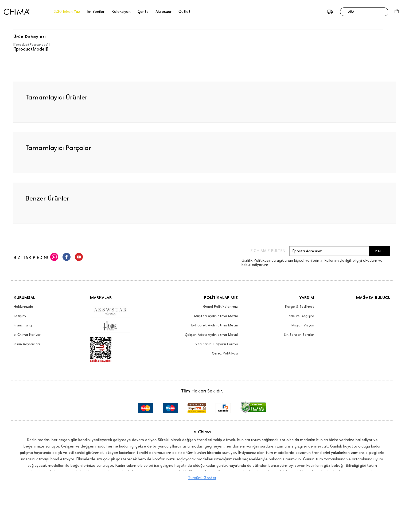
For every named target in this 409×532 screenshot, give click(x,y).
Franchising (23, 325)
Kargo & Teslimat (300, 307)
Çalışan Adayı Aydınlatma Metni (211, 335)
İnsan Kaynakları (27, 344)
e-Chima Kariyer (27, 335)
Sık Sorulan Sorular (299, 335)
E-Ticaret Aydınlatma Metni (215, 325)
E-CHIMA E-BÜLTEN (268, 251)
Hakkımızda (23, 307)
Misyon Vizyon (303, 325)
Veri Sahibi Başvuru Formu (217, 344)
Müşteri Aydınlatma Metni (216, 316)
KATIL (380, 251)
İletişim (20, 316)
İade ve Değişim (301, 316)
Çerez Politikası (225, 353)
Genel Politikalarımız (220, 307)
